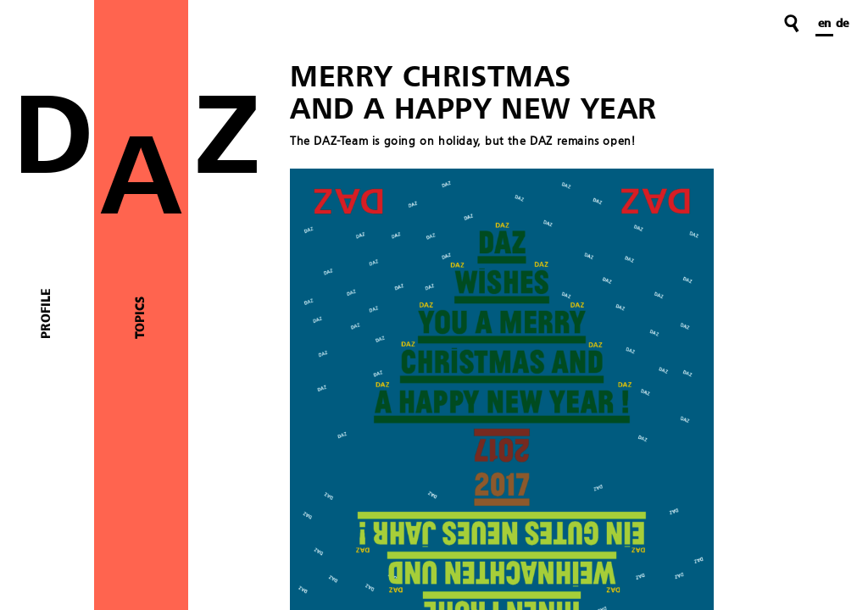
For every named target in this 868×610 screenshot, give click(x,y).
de (842, 24)
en (824, 24)
